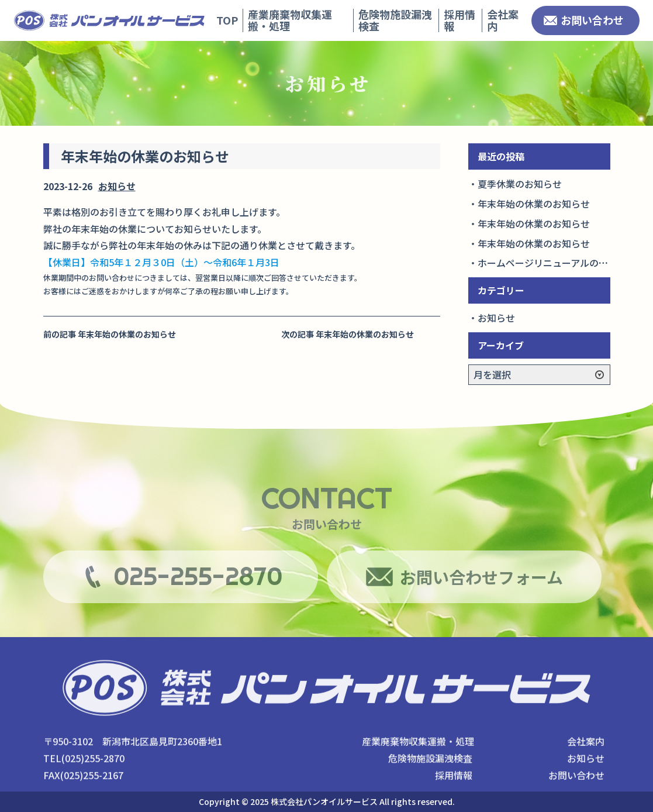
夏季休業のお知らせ (520, 184)
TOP (227, 20)
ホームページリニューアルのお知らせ (557, 263)
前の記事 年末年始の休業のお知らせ (110, 334)
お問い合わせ (592, 20)
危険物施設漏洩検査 (395, 20)
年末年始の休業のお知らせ (534, 204)
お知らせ (117, 186)
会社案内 (503, 20)
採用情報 (459, 20)
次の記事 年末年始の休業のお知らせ (348, 334)
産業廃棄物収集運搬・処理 (290, 20)
